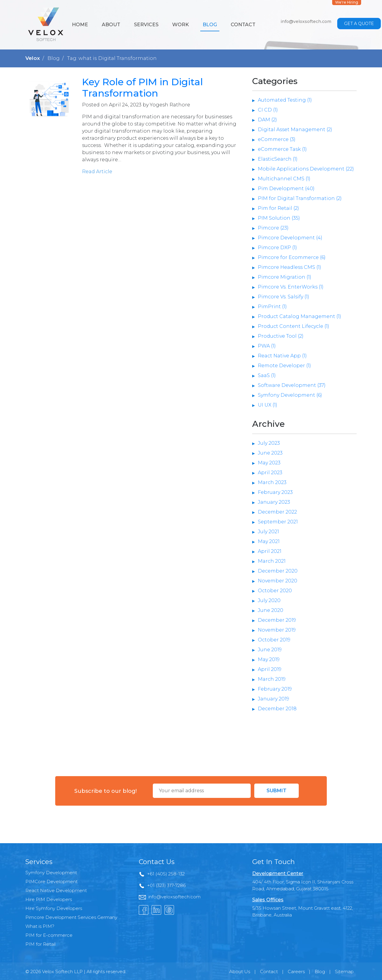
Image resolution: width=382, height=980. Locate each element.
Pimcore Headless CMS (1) (289, 267)
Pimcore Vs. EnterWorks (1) (291, 287)
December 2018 (277, 709)
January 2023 (274, 502)
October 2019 (274, 640)
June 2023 (270, 453)
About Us (240, 972)
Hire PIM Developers (49, 899)
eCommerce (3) (277, 139)
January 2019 (274, 699)
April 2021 (270, 551)
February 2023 (275, 492)
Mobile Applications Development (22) (306, 169)
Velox (33, 58)
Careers (296, 972)
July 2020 (269, 600)
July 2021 (268, 532)
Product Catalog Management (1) (299, 316)
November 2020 (278, 581)
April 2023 (270, 473)
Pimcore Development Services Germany (71, 917)
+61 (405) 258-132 (166, 874)
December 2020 (278, 571)
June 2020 (271, 610)
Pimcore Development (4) (290, 238)
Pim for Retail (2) (278, 208)
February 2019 (275, 689)
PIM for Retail (40, 944)
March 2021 (272, 561)
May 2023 (269, 463)
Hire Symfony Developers (54, 908)
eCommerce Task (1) (282, 149)
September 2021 (278, 522)
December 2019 (277, 620)
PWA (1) (267, 346)
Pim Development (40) (286, 189)
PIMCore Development (51, 881)
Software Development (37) (292, 385)
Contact (243, 25)
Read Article (97, 172)
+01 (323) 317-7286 (166, 885)
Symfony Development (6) (290, 395)
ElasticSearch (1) (278, 159)
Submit (277, 791)
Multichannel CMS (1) (284, 179)
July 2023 (269, 443)
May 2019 (269, 659)
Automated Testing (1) (285, 100)
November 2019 (277, 630)
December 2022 (277, 512)
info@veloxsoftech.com (306, 21)
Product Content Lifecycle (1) (294, 326)
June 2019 (270, 650)
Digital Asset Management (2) (295, 130)
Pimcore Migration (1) (285, 277)
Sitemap (344, 972)
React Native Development (56, 890)
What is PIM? (40, 926)
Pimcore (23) (273, 228)
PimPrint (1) (272, 307)
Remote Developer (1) (284, 366)
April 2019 (270, 669)
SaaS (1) (267, 375)
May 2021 (269, 541)
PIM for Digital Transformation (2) (300, 198)
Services (146, 25)
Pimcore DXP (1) (277, 248)
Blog (210, 25)
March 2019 (272, 679)
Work (181, 25)
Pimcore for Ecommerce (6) (292, 257)
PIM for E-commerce (49, 935)
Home (80, 25)
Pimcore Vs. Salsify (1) (284, 297)
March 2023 (272, 482)
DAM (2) (267, 120)
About (111, 25)
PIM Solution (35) (279, 218)
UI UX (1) (268, 405)
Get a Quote (359, 24)
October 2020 (275, 591)
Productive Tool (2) (281, 336)
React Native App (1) (282, 356)
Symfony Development (51, 873)
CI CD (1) (268, 110)
